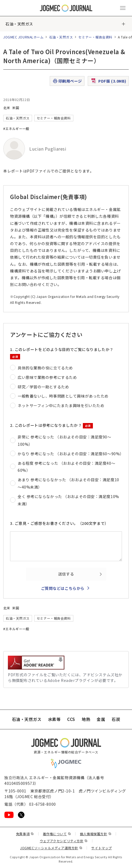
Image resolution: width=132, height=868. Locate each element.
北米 (7, 108)
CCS (71, 719)
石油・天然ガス (19, 24)
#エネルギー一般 (16, 129)
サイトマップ (101, 848)
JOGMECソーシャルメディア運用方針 (51, 848)
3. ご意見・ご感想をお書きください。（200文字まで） (59, 523)
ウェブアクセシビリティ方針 (64, 841)
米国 (16, 108)
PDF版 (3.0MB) (108, 81)
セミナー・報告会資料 (95, 37)
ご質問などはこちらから (63, 588)
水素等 (54, 719)
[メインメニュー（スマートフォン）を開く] (123, 8)
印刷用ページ (67, 81)
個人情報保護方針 (96, 834)
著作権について (57, 834)
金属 (101, 719)
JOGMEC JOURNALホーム (23, 37)
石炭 (116, 719)
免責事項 (25, 834)
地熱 (86, 719)
